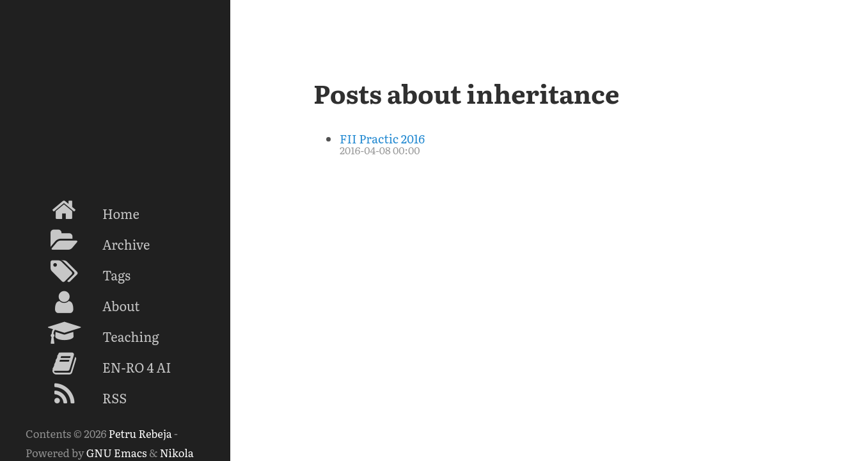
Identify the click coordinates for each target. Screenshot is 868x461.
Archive (88, 241)
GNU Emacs (117, 452)
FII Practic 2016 (382, 138)
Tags (78, 271)
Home (83, 210)
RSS (76, 394)
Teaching (92, 333)
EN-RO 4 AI (98, 364)
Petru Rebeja (140, 433)
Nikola (177, 452)
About (83, 302)
